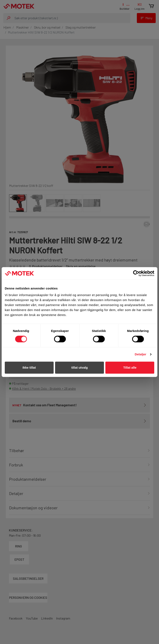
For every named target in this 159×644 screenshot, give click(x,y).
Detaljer (141, 354)
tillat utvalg (79, 367)
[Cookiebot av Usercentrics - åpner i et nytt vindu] (136, 273)
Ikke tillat (29, 367)
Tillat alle (130, 367)
